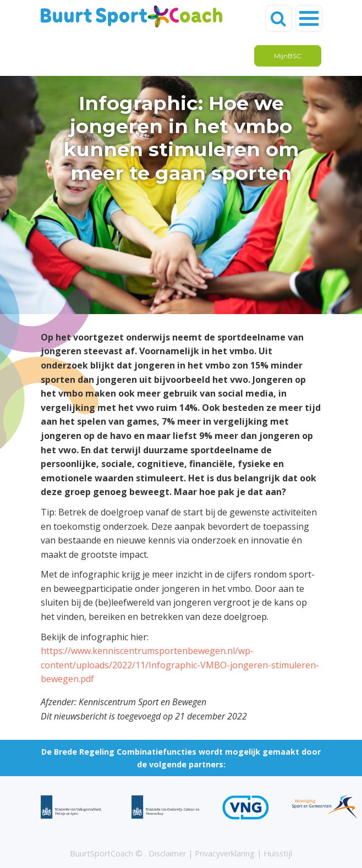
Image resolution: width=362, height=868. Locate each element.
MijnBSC (288, 56)
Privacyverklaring (225, 853)
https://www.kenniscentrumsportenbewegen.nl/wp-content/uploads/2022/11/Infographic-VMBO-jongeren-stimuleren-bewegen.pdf (180, 665)
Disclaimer (167, 853)
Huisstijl (278, 853)
